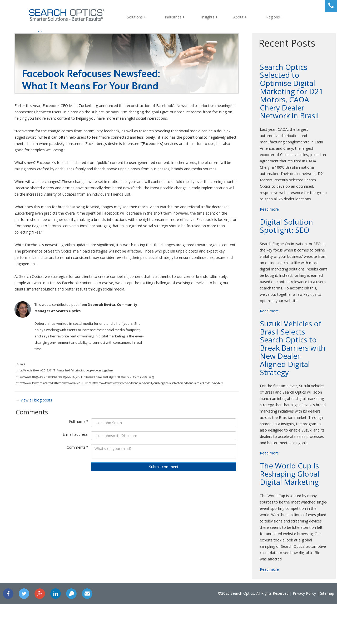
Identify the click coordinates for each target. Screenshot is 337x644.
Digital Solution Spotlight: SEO (281, 240)
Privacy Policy (281, 633)
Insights (208, 17)
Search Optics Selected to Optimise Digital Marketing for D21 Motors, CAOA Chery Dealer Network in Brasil (283, 95)
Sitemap (304, 633)
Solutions (135, 17)
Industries (173, 17)
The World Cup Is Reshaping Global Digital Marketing (285, 507)
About (238, 17)
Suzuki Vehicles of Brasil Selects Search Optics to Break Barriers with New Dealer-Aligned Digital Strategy (286, 369)
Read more (264, 224)
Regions (273, 17)
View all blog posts (47, 400)
